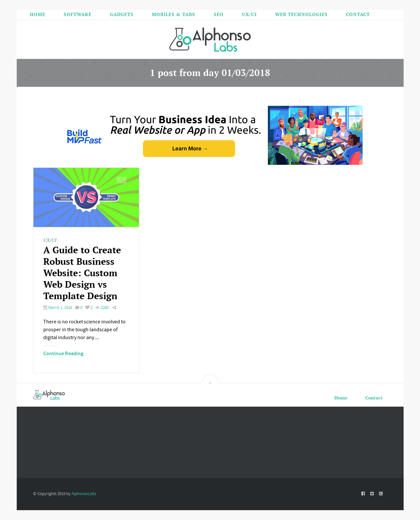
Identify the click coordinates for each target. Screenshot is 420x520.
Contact (358, 14)
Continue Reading (63, 354)
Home (38, 14)
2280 (102, 308)
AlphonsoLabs (84, 494)
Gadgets (122, 14)
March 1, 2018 (58, 308)
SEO (219, 14)
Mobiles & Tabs (173, 14)
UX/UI (249, 14)
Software (78, 14)
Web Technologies (301, 14)
